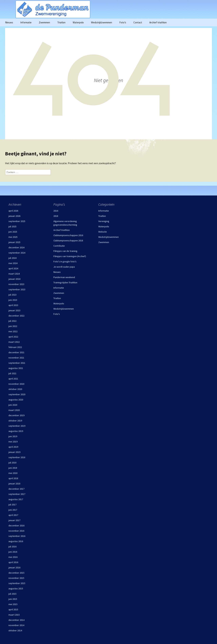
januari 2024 (14, 279)
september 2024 (17, 253)
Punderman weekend (64, 277)
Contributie (59, 246)
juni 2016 (13, 552)
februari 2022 (15, 347)
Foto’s (123, 22)
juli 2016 (12, 547)
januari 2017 (14, 520)
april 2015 (13, 609)
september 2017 (17, 494)
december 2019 (16, 415)
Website (103, 232)
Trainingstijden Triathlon (65, 282)
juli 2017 (12, 505)
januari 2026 (14, 216)
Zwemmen (44, 22)
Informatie (26, 22)
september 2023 (17, 289)
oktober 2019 (15, 421)
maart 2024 (14, 274)
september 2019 (17, 426)
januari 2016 (14, 567)
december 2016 (16, 526)
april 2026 (13, 211)
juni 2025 (13, 232)
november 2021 (16, 358)
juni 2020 (13, 405)
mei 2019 (13, 442)
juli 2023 (12, 295)
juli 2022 (12, 321)
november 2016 (16, 531)
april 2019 (13, 447)
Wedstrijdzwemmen (102, 22)
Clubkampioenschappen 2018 (68, 241)
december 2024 (16, 247)
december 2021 (16, 352)
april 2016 (13, 562)
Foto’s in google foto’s (65, 261)
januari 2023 (14, 310)
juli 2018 (12, 463)
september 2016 (17, 536)
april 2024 (13, 268)
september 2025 (17, 221)
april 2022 (13, 337)
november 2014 (16, 625)
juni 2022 (13, 326)
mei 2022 (13, 331)
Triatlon (61, 22)
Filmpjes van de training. (66, 251)
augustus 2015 (16, 588)
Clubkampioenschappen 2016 (68, 235)
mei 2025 (13, 237)
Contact (138, 22)
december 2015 (16, 573)
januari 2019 (14, 452)
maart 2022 (14, 342)
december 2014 (16, 620)
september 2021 (17, 363)
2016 (56, 211)
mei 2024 (13, 263)
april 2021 (13, 379)
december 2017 (16, 489)
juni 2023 (13, 300)
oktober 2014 (15, 630)
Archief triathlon (158, 22)
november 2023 (16, 284)
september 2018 (17, 457)
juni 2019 (13, 436)
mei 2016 (13, 557)
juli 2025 (12, 226)
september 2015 (17, 583)
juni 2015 (13, 599)
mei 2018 (13, 473)
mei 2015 (13, 604)
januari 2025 (14, 242)
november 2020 (16, 384)
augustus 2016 (16, 541)
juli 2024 (12, 258)
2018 (56, 216)
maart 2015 (14, 615)
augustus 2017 (16, 499)
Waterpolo (78, 22)
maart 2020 (14, 410)
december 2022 (16, 316)
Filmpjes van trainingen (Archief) (70, 256)
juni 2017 (13, 510)
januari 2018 (14, 484)
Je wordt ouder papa (64, 267)
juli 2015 (12, 594)
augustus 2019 (16, 431)
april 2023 (13, 305)
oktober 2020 (15, 389)
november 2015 (16, 578)
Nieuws (9, 22)
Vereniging (104, 221)
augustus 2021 (16, 368)
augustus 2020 (16, 400)
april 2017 (13, 515)
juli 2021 (12, 373)
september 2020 (17, 394)
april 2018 (13, 478)
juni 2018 (13, 468)
